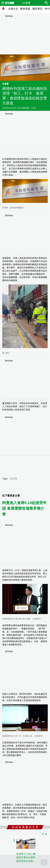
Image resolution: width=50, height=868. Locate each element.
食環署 (14, 479)
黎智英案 (25, 9)
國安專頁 (37, 9)
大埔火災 (13, 9)
